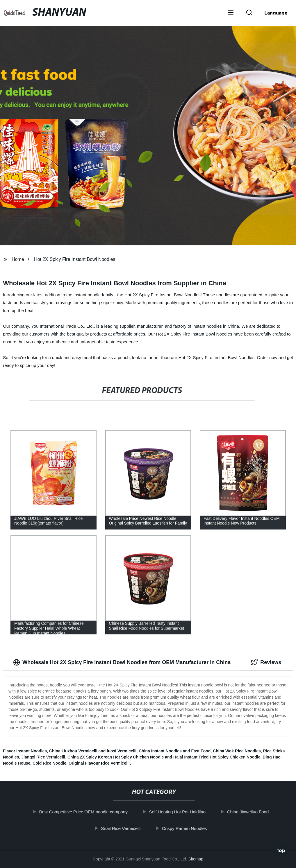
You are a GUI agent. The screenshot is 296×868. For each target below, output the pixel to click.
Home (18, 259)
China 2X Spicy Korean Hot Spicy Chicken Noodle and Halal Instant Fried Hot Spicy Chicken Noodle (164, 757)
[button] (231, 13)
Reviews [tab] (266, 662)
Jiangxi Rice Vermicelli (43, 757)
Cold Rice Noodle (49, 763)
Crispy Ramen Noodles (191, 828)
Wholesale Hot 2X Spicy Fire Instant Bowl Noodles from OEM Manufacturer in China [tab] (122, 662)
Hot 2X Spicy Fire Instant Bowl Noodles (75, 259)
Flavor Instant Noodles (25, 751)
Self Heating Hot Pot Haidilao (184, 812)
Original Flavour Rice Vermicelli (99, 763)
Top (281, 852)
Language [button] (276, 13)
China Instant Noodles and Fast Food (175, 751)
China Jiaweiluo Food (255, 812)
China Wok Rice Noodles (237, 751)
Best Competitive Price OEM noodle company (90, 812)
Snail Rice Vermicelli (128, 828)
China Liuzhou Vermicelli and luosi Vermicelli (93, 751)
